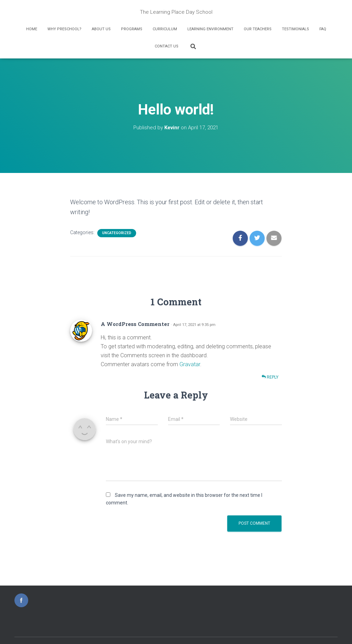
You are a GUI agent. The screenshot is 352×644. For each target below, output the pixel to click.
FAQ (323, 29)
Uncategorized (117, 233)
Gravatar (190, 364)
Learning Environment (210, 29)
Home (32, 29)
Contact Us (167, 46)
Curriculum (165, 29)
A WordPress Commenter (135, 324)
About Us (101, 29)
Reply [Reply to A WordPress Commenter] (270, 377)
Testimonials (295, 29)
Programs (132, 29)
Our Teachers (258, 29)
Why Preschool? (64, 29)
